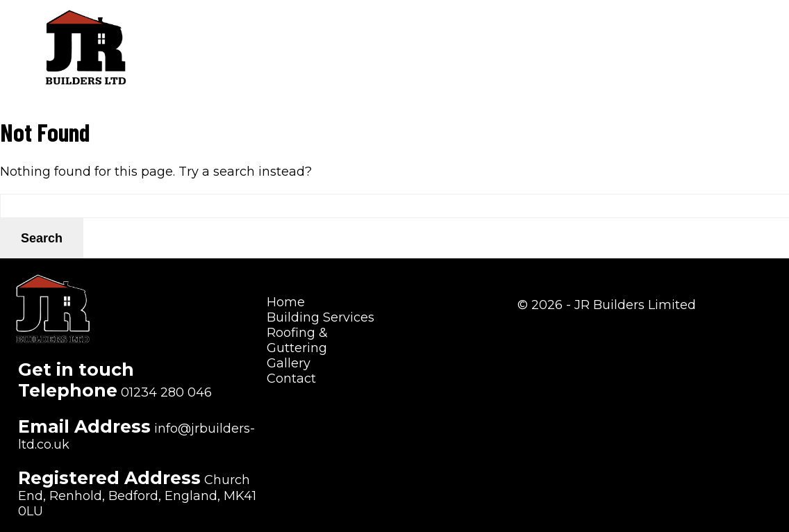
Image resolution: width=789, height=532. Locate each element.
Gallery (658, 31)
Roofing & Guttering (553, 31)
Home (321, 31)
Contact (727, 31)
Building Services (415, 31)
